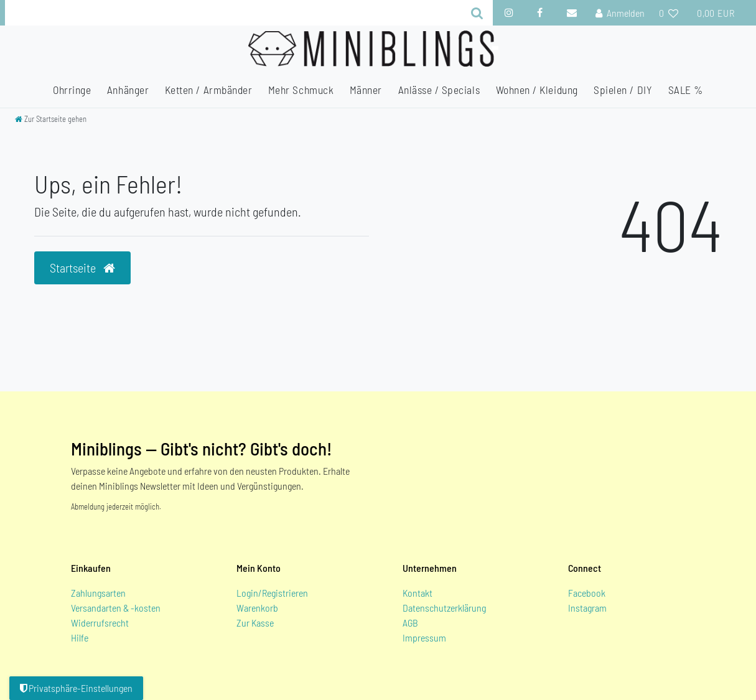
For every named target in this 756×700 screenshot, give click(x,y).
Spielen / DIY (623, 90)
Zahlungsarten (98, 593)
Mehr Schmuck (301, 90)
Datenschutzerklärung (444, 608)
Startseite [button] (82, 268)
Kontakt (418, 593)
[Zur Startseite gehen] (51, 119)
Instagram (587, 608)
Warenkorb (257, 608)
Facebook (587, 593)
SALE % (686, 90)
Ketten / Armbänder (209, 90)
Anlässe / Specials (439, 90)
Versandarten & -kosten (116, 608)
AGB (410, 623)
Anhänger (128, 90)
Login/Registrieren (272, 593)
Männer (366, 90)
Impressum (424, 637)
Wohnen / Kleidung (537, 90)
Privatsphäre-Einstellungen (76, 688)
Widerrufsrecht (100, 623)
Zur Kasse (255, 623)
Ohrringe (72, 90)
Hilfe (80, 637)
